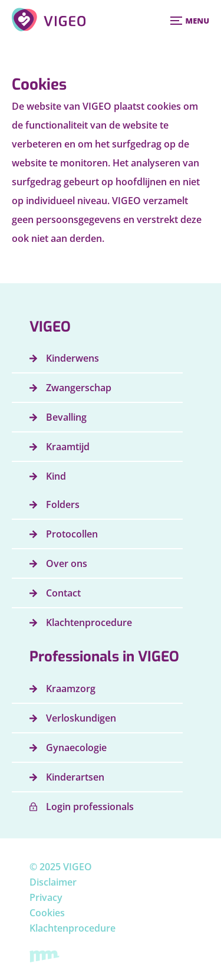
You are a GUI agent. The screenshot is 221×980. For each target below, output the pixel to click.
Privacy (46, 897)
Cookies (47, 913)
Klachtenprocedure (72, 928)
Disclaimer (53, 882)
